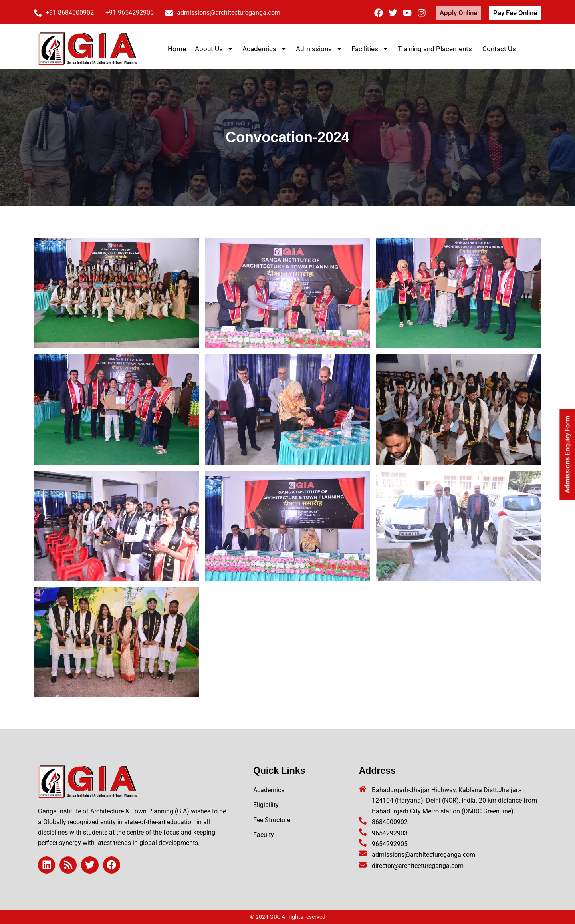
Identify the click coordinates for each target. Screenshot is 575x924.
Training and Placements (436, 49)
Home (177, 49)
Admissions (319, 49)
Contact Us (499, 49)
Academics (265, 49)
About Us (214, 49)
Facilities (370, 49)
